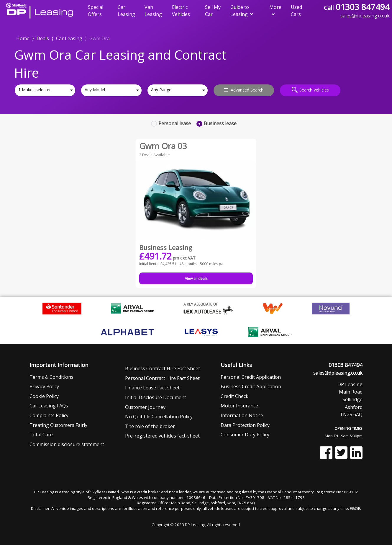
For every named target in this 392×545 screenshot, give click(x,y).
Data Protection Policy (245, 425)
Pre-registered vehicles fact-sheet (162, 436)
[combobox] (45, 90)
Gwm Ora (100, 38)
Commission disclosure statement (67, 444)
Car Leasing (126, 11)
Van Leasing (153, 11)
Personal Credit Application (251, 377)
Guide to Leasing (242, 11)
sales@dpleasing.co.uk (338, 373)
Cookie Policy (44, 396)
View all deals (196, 279)
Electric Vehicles (181, 11)
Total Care (41, 435)
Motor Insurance (239, 406)
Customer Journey (145, 407)
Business (220, 123)
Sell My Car (213, 11)
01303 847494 (357, 7)
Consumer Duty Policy (245, 435)
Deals (43, 38)
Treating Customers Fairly (58, 425)
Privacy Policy (44, 386)
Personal (175, 123)
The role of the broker (150, 426)
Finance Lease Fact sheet (152, 388)
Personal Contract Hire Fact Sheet (162, 378)
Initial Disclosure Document (156, 397)
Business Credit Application (251, 386)
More (275, 10)
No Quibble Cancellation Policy (159, 417)
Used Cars (296, 11)
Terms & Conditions (51, 377)
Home (23, 38)
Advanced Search (244, 90)
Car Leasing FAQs (49, 406)
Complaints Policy (49, 415)
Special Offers (96, 11)
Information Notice (242, 415)
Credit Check (234, 396)
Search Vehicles (310, 90)
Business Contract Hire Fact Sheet (163, 368)
